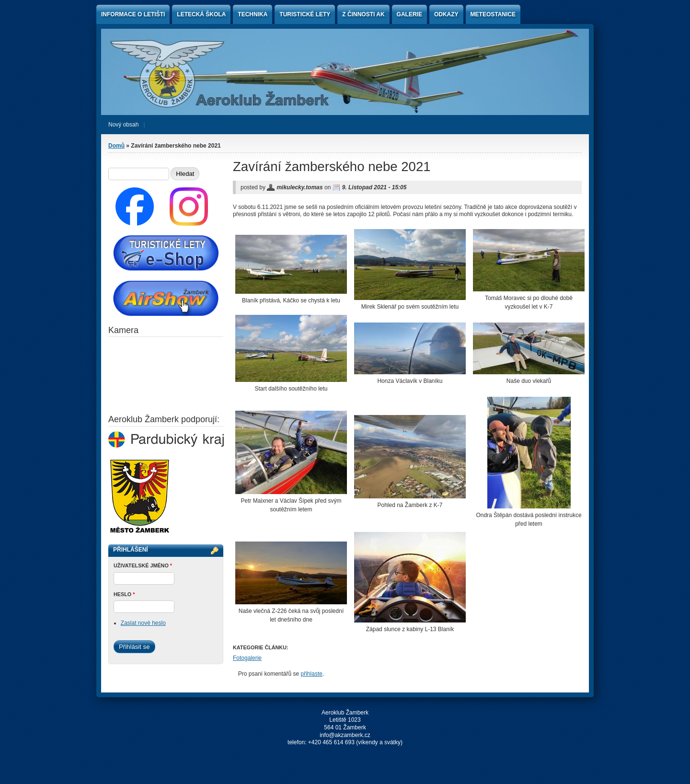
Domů (116, 146)
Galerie (409, 14)
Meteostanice (493, 14)
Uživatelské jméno (143, 565)
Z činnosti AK (363, 14)
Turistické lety (305, 14)
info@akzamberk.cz (345, 735)
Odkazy (446, 14)
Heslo (124, 594)
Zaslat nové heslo (143, 623)
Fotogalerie (247, 658)
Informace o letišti (133, 14)
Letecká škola (201, 14)
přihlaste (312, 674)
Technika (253, 14)
